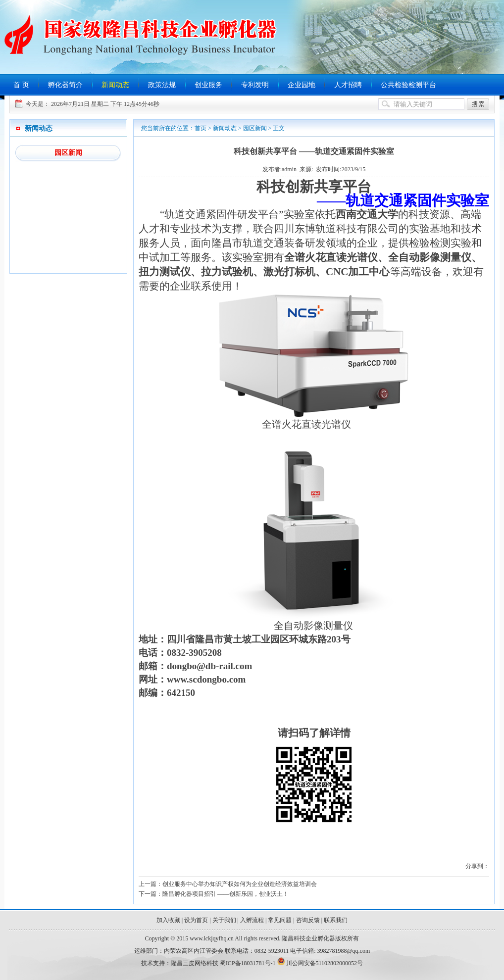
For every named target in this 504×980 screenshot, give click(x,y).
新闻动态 (115, 85)
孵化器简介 (65, 85)
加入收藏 (168, 920)
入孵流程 (252, 920)
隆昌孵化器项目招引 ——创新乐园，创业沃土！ (226, 894)
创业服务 (208, 85)
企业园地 (302, 85)
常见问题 (280, 920)
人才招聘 (348, 85)
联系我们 (336, 920)
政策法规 (162, 85)
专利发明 (255, 85)
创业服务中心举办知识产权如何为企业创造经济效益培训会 (240, 884)
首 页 (21, 85)
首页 (201, 128)
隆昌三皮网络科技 (195, 963)
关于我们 (224, 920)
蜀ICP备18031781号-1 (248, 963)
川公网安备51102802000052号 (325, 963)
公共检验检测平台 (408, 85)
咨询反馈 (308, 920)
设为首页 (196, 920)
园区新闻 (68, 153)
